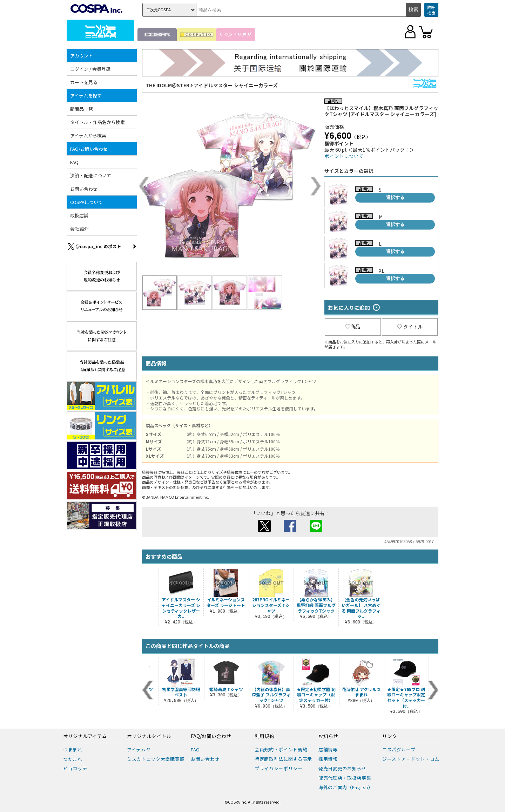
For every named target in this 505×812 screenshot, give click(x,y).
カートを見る (84, 82)
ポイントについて (344, 156)
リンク (390, 736)
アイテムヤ (139, 749)
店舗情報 (328, 749)
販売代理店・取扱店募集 (345, 778)
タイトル (410, 327)
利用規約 (264, 736)
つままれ (73, 749)
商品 (353, 327)
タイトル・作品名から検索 (97, 122)
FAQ (74, 162)
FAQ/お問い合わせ (89, 149)
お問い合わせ (84, 189)
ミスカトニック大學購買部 (156, 759)
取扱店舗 (79, 215)
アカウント (82, 56)
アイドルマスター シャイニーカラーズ (236, 85)
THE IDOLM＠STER (167, 85)
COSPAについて (86, 202)
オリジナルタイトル (149, 736)
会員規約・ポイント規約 (281, 749)
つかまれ (73, 759)
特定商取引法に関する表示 (283, 759)
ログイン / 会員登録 (90, 69)
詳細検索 (431, 10)
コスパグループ (399, 749)
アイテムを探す (86, 95)
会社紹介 (79, 229)
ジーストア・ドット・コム (411, 759)
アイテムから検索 (88, 135)
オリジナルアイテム (85, 736)
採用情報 (328, 759)
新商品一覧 (82, 109)
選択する (395, 197)
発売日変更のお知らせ (342, 768)
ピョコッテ (75, 768)
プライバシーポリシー (279, 768)
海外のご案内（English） (346, 787)
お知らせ (328, 736)
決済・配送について (91, 175)
